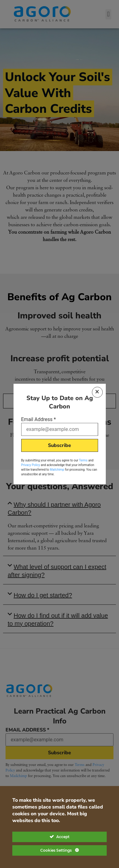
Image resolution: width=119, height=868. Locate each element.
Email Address (39, 420)
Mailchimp (57, 470)
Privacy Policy (31, 465)
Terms (83, 460)
